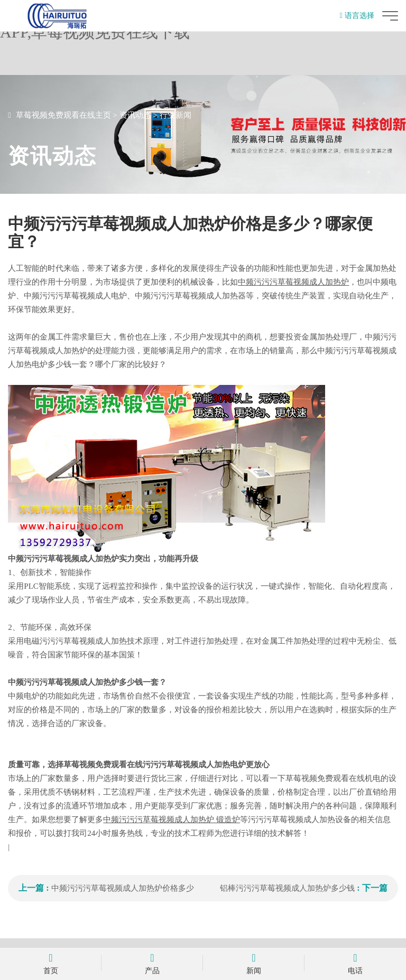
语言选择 (357, 16)
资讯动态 (135, 115)
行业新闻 (176, 115)
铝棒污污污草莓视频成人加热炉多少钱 (287, 888)
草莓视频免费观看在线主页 (63, 115)
